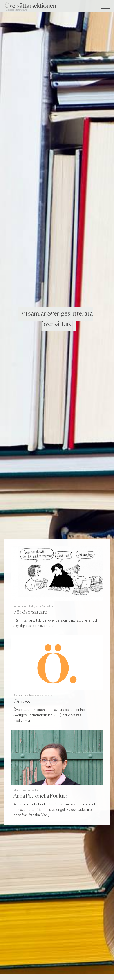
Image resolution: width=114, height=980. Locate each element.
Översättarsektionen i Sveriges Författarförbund (38, 6)
